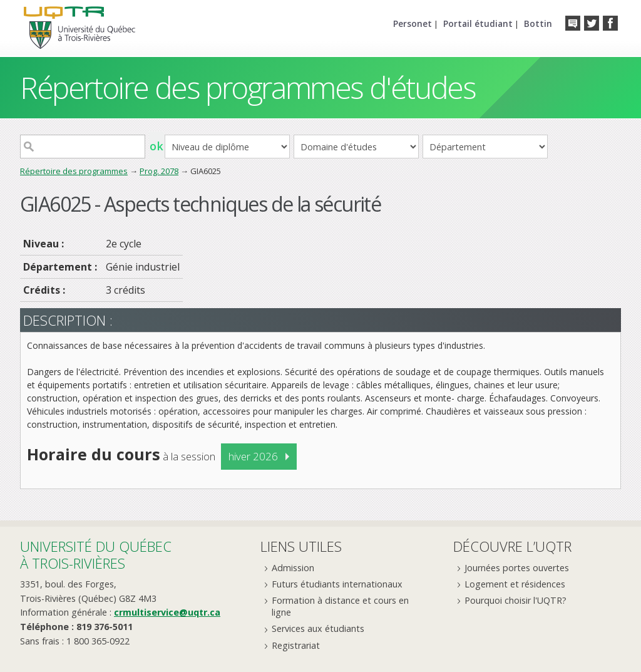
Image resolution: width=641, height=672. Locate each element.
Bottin (538, 23)
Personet (413, 23)
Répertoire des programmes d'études (248, 87)
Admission (293, 568)
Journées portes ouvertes (517, 568)
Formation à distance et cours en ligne (340, 606)
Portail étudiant (478, 23)
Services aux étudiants (318, 628)
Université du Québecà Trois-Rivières (96, 555)
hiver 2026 (253, 456)
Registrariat (296, 645)
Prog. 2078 (159, 171)
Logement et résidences (515, 584)
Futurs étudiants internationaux (337, 584)
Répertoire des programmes (74, 171)
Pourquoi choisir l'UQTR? (515, 600)
